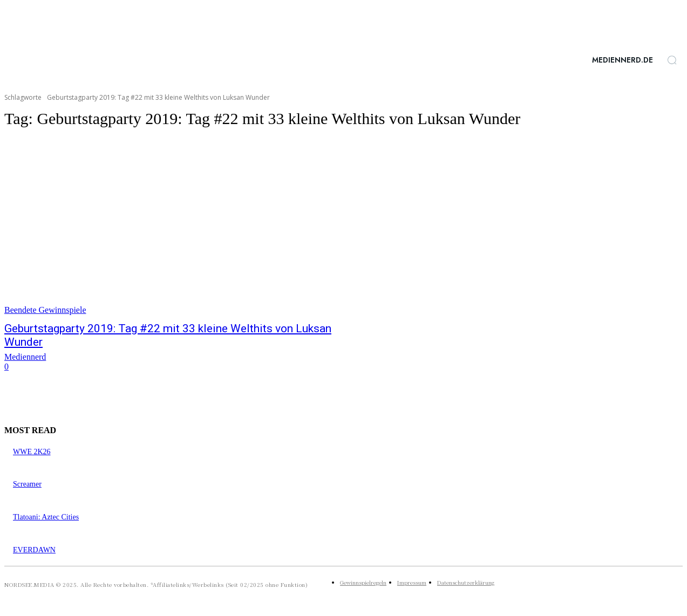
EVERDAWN (34, 550)
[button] (672, 60)
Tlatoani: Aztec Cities (46, 517)
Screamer (27, 484)
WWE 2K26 (32, 452)
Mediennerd (25, 357)
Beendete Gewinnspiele (45, 310)
